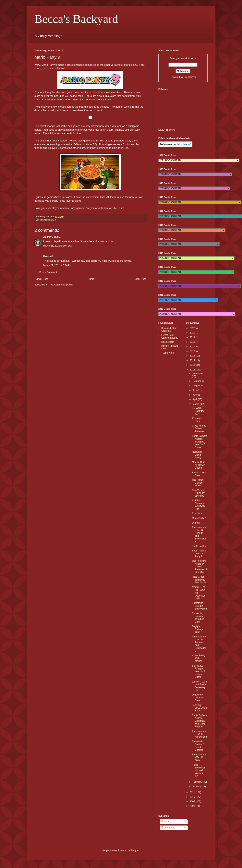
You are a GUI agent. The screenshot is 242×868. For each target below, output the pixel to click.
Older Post (140, 279)
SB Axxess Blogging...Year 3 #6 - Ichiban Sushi (199, 671)
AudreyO (48, 237)
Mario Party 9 (199, 518)
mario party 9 (50, 220)
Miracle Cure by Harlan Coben (199, 465)
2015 (193, 356)
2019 (193, 337)
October (197, 381)
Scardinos (197, 513)
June (195, 395)
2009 (193, 802)
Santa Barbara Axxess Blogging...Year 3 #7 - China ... (199, 442)
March (196, 404)
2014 (193, 360)
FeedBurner (190, 77)
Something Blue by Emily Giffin (199, 606)
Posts (165, 822)
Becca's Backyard (76, 19)
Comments (168, 828)
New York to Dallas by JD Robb (198, 493)
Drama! (196, 523)
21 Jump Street (196, 420)
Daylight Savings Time (198, 629)
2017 (193, 347)
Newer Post (42, 279)
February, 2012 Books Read (200, 708)
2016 (193, 351)
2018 (193, 342)
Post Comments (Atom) (61, 285)
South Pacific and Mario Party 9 (199, 554)
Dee (45, 256)
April (195, 399)
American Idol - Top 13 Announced (199, 734)
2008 (193, 806)
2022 (193, 328)
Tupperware (168, 353)
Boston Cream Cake (199, 474)
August (196, 386)
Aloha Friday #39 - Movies (198, 658)
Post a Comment (48, 272)
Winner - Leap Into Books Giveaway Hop (199, 686)
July (195, 390)
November (198, 374)
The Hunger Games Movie (198, 483)
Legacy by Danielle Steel (198, 698)
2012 (193, 370)
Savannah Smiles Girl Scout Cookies (199, 746)
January (197, 787)
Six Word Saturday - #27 (199, 411)
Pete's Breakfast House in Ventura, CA (198, 771)
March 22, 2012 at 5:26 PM (57, 265)
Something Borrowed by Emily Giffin (198, 618)
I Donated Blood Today (197, 455)
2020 (193, 333)
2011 (193, 792)
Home (91, 279)
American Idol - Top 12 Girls (199, 757)
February (197, 782)
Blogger (135, 850)
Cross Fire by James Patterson (199, 429)
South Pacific (199, 546)
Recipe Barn (168, 342)
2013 (193, 365)
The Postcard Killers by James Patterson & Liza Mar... (200, 567)
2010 (193, 797)
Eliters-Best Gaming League (170, 336)
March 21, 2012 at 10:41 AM (58, 246)
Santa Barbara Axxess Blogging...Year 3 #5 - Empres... (199, 721)
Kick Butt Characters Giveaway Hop (199, 505)
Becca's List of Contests (169, 330)
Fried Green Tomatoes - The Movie (199, 580)
